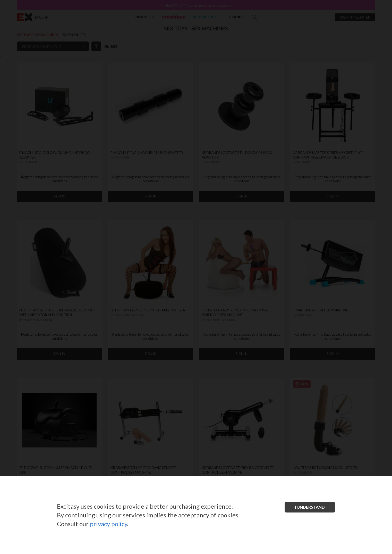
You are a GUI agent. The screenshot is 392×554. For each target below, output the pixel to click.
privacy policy (108, 524)
